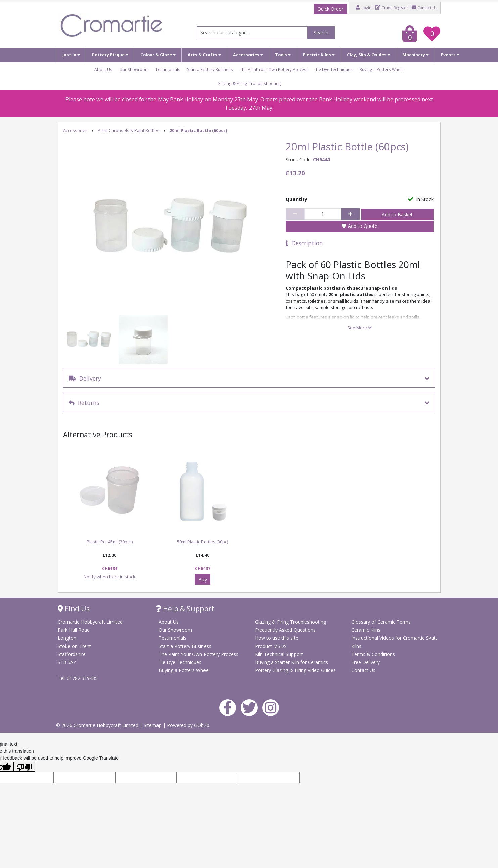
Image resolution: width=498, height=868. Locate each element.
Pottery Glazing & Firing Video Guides (295, 670)
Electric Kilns (319, 55)
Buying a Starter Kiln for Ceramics (291, 662)
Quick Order (330, 9)
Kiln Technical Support (279, 654)
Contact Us (424, 7)
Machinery (416, 55)
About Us (103, 69)
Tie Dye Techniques (334, 69)
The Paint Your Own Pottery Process (274, 69)
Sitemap (153, 725)
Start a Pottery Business (210, 69)
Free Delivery (366, 662)
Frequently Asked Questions (285, 630)
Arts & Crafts (204, 55)
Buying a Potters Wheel (381, 69)
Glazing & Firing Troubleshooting (249, 83)
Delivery (85, 378)
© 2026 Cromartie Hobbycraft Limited (98, 725)
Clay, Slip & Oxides (369, 55)
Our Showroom (134, 69)
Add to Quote (363, 226)
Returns (84, 403)
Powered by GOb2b (188, 725)
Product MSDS (271, 646)
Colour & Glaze (158, 55)
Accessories (248, 55)
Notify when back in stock (109, 577)
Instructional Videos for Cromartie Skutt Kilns (394, 642)
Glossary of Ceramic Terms (381, 622)
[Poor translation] (25, 767)
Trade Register (392, 7)
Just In (71, 55)
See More (360, 328)
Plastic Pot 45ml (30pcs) (110, 542)
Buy (203, 580)
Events (450, 55)
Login (364, 7)
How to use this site (277, 638)
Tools (283, 55)
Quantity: (297, 199)
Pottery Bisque (110, 55)
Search (321, 32)
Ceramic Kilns (366, 630)
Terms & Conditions (373, 654)
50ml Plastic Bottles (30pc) (202, 542)
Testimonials (168, 69)
